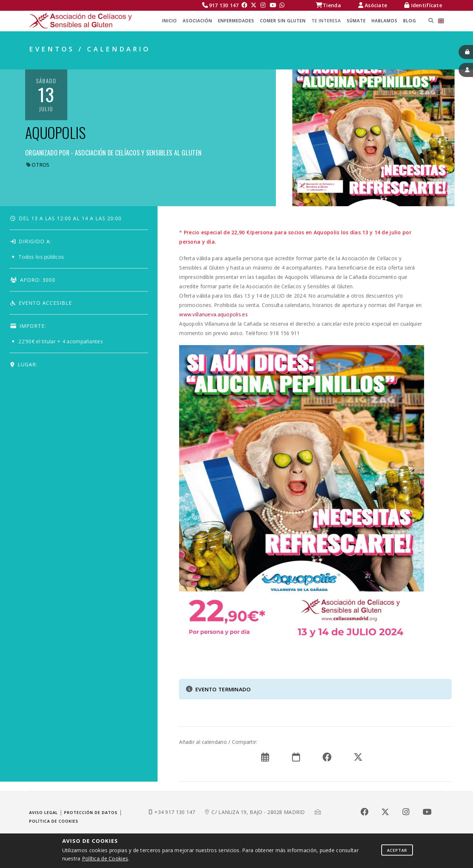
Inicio (170, 21)
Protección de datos (91, 812)
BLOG (410, 21)
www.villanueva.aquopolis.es (213, 314)
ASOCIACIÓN (197, 21)
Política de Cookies (105, 858)
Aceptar (397, 850)
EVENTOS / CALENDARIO (410, 61)
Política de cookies (54, 821)
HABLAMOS (385, 21)
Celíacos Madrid (292, 61)
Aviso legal (44, 812)
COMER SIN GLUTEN (283, 21)
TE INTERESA (326, 21)
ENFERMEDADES (236, 21)
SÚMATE (356, 21)
